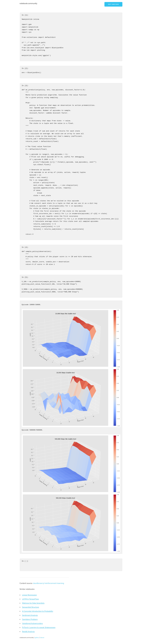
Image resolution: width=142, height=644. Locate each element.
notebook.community (28, 3)
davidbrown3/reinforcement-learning (49, 583)
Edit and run (113, 4)
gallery (37, 638)
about (42, 638)
